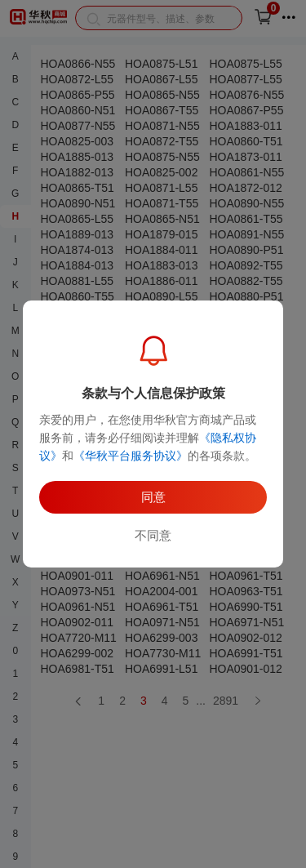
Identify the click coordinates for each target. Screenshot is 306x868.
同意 (153, 497)
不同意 (153, 535)
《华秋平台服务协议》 (131, 456)
